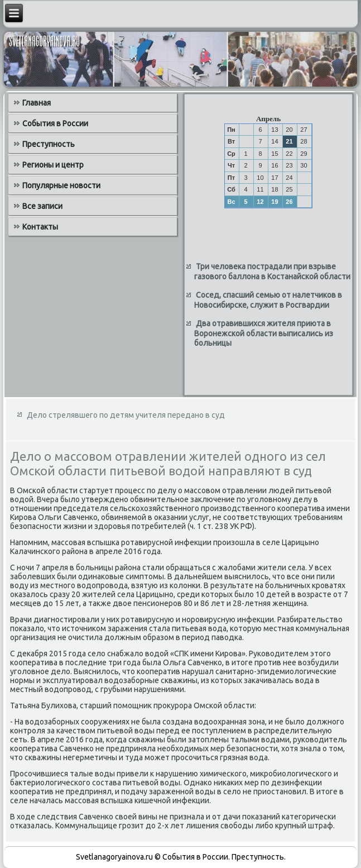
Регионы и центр (53, 165)
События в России (55, 123)
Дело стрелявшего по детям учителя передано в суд (126, 415)
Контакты (40, 227)
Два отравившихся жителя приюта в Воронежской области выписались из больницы (264, 333)
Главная (37, 103)
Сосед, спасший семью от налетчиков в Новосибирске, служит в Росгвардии (268, 300)
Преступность (49, 144)
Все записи (42, 206)
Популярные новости (61, 185)
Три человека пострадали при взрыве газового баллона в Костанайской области (272, 271)
